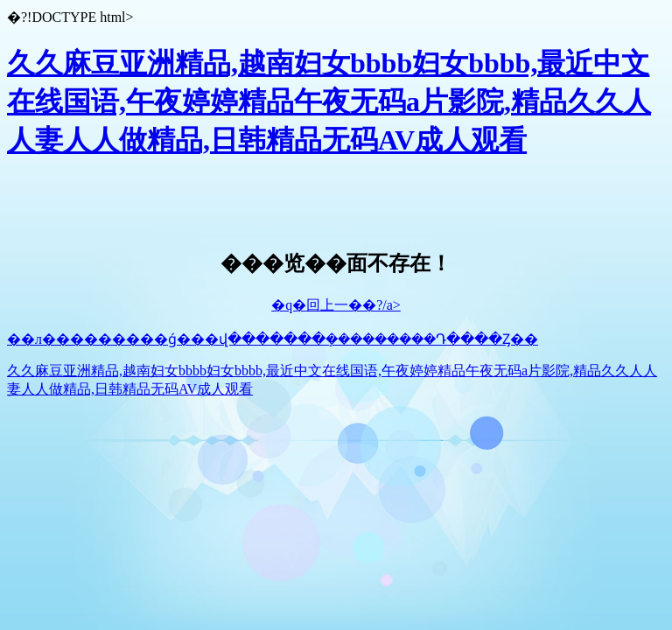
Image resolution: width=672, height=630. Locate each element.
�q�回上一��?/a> (336, 305)
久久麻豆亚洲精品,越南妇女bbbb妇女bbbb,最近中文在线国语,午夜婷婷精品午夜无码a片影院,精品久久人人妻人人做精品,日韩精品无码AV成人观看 (329, 101)
